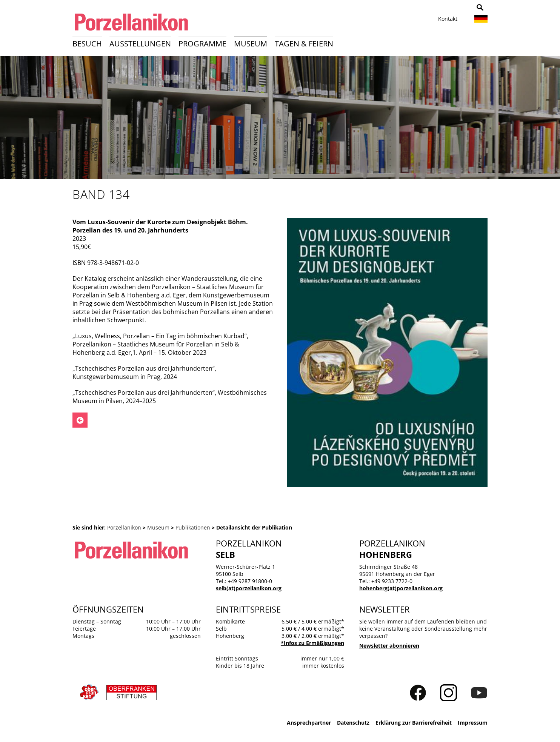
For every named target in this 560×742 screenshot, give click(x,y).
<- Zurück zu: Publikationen (80, 420)
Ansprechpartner (309, 723)
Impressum (473, 723)
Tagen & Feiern (304, 44)
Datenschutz (353, 723)
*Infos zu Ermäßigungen (312, 643)
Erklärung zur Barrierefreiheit (414, 723)
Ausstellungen (140, 44)
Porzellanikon (124, 527)
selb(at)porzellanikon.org (249, 588)
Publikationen (193, 527)
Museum (251, 44)
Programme (202, 44)
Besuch (87, 44)
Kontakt (448, 19)
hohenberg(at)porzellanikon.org (401, 588)
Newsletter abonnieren (389, 646)
